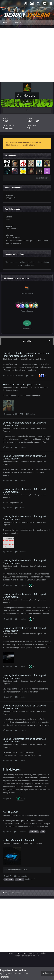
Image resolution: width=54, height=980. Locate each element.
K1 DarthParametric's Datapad (18, 840)
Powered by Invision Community (27, 956)
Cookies (43, 953)
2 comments (21, 876)
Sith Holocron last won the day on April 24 (23, 142)
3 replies (31, 376)
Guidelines (4, 976)
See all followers (43, 178)
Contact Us (34, 953)
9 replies (31, 414)
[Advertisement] (27, 55)
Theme (11, 953)
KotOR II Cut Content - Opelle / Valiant (22, 385)
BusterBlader (26, 388)
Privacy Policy (22, 953)
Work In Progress (43, 815)
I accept (47, 973)
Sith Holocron (8, 359)
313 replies (20, 832)
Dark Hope (25, 815)
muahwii (24, 359)
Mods (41, 843)
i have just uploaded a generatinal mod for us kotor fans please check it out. (26, 355)
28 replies (20, 447)
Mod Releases (40, 359)
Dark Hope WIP (11, 812)
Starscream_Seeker (28, 428)
